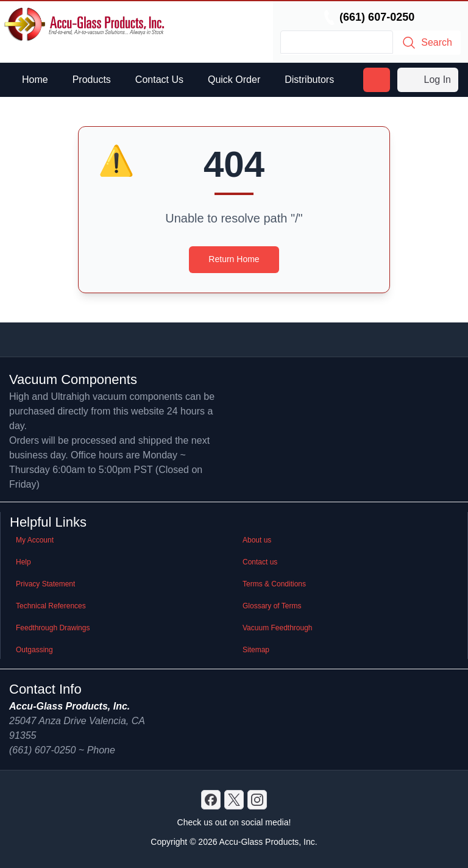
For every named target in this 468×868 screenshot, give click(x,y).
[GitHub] (257, 800)
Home (35, 80)
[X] (234, 800)
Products (92, 80)
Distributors (309, 80)
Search (427, 43)
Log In (428, 80)
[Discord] (211, 800)
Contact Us (159, 80)
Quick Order (234, 80)
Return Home (234, 259)
